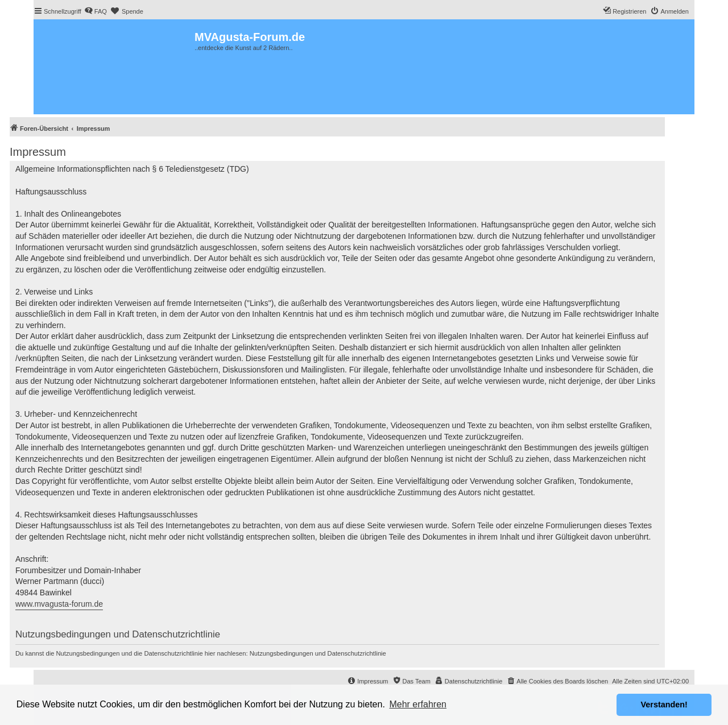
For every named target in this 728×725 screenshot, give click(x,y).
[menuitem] (96, 11)
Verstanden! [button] (664, 705)
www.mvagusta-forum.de (59, 604)
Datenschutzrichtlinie (357, 653)
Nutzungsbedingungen (282, 653)
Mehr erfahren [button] (418, 704)
